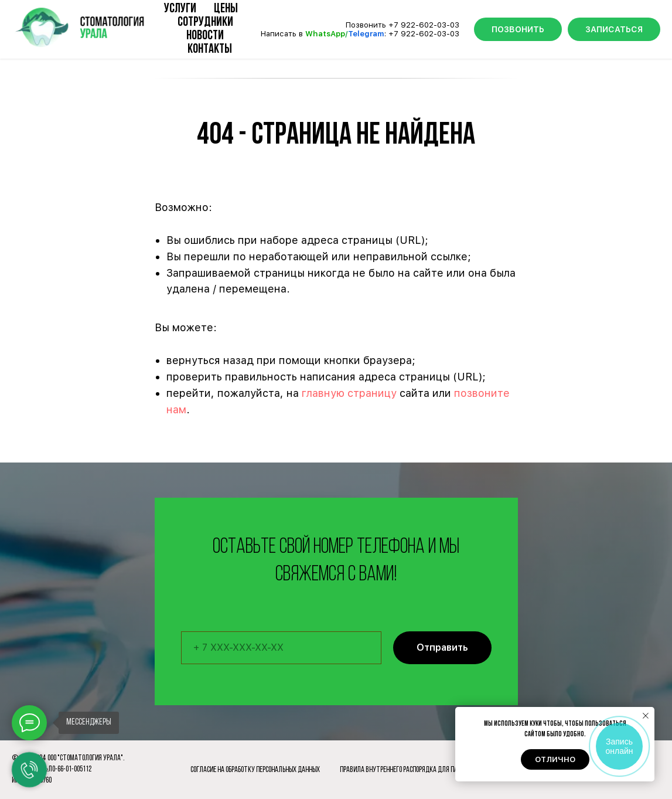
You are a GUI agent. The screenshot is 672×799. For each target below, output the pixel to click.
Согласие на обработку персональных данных (255, 770)
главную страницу (349, 393)
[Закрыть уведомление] (646, 716)
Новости (205, 36)
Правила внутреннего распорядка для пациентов (411, 770)
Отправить (454, 648)
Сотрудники (205, 23)
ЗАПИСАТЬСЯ (614, 29)
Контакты (210, 50)
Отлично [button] (555, 759)
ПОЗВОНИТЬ (518, 29)
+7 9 (397, 34)
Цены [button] (226, 9)
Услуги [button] (180, 9)
